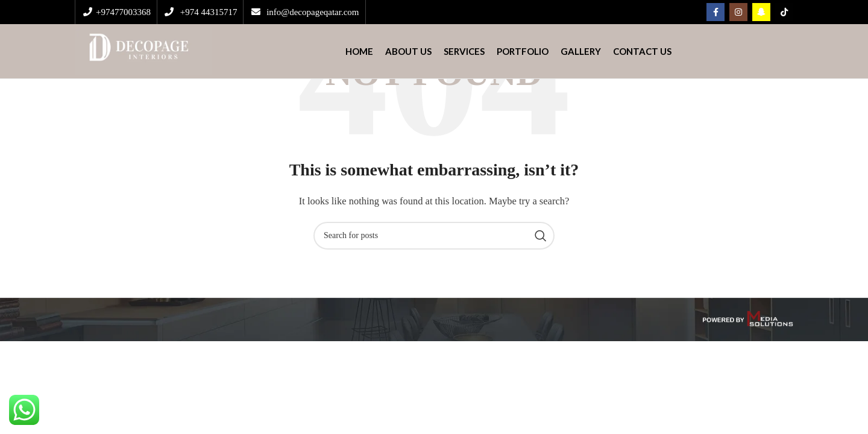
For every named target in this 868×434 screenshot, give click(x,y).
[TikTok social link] (784, 12)
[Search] (434, 236)
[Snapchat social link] (761, 12)
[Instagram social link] (738, 12)
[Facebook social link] (715, 12)
